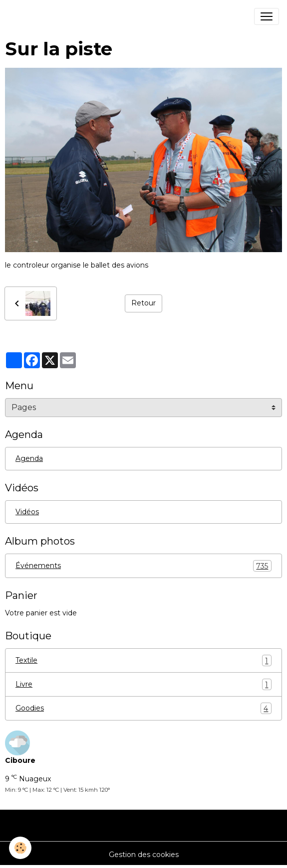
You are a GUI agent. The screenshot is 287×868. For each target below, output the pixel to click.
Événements (143, 566)
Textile (143, 660)
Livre (143, 684)
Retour (143, 303)
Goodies (143, 708)
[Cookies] (20, 848)
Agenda (29, 458)
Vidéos (27, 512)
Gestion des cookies (144, 855)
